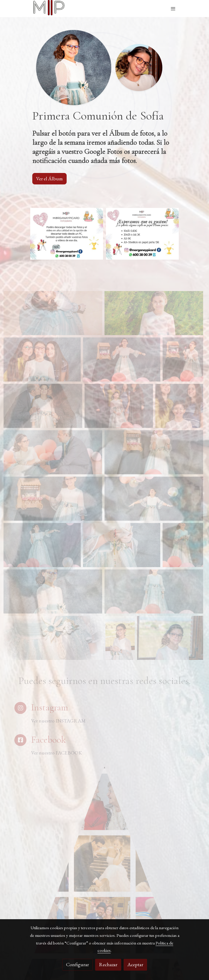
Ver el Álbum (49, 179)
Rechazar (108, 964)
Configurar (77, 964)
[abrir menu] (173, 9)
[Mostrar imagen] (67, 234)
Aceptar (135, 964)
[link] (49, 9)
